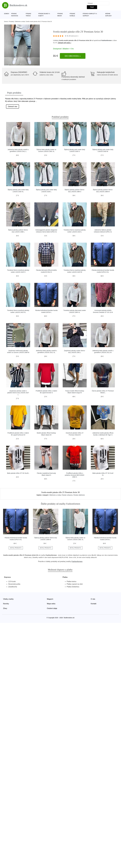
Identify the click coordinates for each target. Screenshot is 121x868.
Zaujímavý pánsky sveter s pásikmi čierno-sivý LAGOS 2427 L (18, 393)
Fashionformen (106, 40)
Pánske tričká (28, 15)
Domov (7, 14)
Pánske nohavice (15, 15)
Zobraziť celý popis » (64, 43)
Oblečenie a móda (20, 22)
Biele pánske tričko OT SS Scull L (18, 473)
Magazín (50, 599)
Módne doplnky (108, 15)
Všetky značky (8, 599)
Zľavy (5, 608)
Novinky (6, 604)
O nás (93, 599)
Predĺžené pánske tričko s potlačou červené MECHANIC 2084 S (75, 475)
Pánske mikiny (60, 15)
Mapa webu (51, 604)
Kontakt (94, 604)
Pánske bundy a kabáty (44, 15)
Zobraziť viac (13, 106)
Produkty (11, 22)
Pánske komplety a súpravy (90, 15)
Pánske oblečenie (79, 495)
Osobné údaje (52, 608)
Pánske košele (72, 15)
